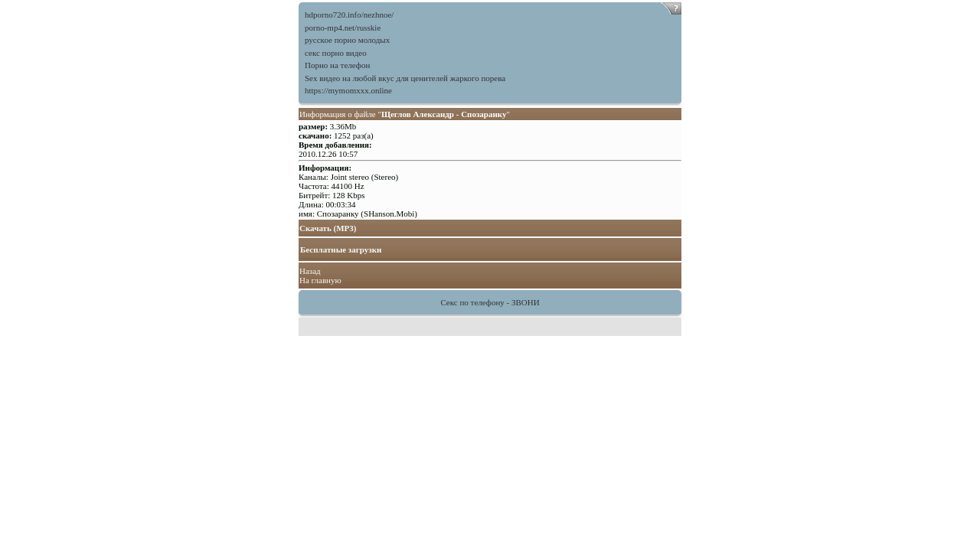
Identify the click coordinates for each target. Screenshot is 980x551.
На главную (320, 280)
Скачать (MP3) (328, 228)
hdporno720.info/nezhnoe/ (349, 15)
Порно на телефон (337, 65)
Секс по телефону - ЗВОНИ (490, 302)
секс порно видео (336, 53)
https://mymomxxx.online (348, 90)
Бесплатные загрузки (341, 249)
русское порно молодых (347, 40)
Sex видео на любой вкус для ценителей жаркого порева (405, 78)
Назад (310, 271)
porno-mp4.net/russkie (343, 28)
